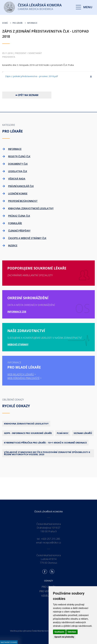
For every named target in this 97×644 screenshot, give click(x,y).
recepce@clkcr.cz (52, 543)
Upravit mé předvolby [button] (64, 637)
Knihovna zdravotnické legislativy (26, 424)
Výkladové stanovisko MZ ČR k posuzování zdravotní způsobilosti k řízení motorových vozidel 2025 (47, 453)
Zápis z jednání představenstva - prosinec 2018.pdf (31, 76)
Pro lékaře (18, 23)
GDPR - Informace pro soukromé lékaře (28, 433)
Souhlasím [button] (59, 632)
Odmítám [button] (72, 632)
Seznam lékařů (83, 433)
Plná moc (63, 433)
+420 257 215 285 (51, 539)
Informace (32, 23)
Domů (5, 23)
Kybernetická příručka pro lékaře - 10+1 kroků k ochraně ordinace (45, 443)
